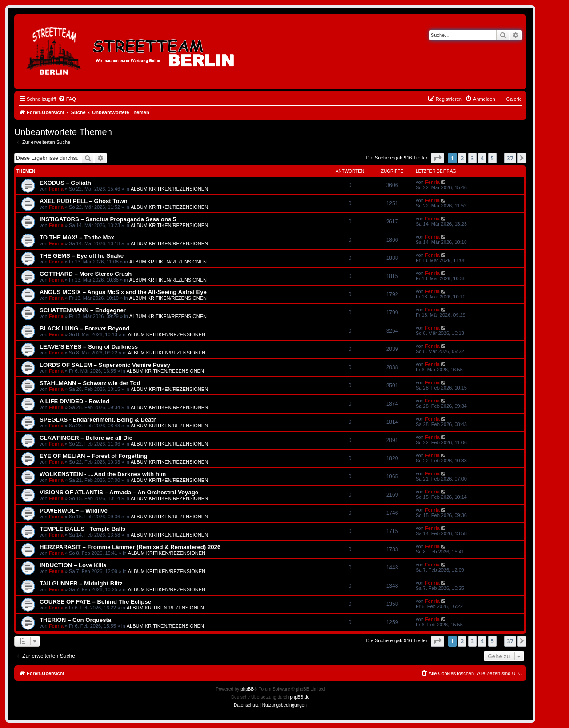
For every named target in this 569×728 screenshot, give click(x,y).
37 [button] (510, 158)
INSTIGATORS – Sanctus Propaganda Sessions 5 (108, 219)
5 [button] (492, 158)
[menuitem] (67, 99)
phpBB (247, 689)
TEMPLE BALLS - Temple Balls (82, 529)
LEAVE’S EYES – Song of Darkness (89, 347)
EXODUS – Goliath (65, 183)
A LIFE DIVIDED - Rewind (74, 401)
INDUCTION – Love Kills (73, 565)
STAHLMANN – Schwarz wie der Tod (90, 383)
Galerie (514, 99)
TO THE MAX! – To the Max (77, 237)
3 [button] (472, 158)
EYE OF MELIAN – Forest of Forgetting (94, 456)
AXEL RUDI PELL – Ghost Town (84, 201)
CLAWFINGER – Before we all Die (86, 438)
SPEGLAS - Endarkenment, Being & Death (98, 420)
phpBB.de (300, 697)
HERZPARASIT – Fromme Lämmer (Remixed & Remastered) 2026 (130, 547)
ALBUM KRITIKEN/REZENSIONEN (169, 189)
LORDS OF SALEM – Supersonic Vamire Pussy (105, 365)
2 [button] (462, 158)
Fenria (56, 189)
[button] (437, 158)
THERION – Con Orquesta (75, 620)
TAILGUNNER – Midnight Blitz (81, 583)
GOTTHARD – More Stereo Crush (86, 274)
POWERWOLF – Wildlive (74, 511)
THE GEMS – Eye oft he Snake (82, 256)
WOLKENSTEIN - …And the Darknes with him (103, 474)
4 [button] (482, 158)
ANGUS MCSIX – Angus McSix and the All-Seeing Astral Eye (123, 292)
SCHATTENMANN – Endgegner (83, 310)
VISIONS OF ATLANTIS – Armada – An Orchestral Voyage (119, 492)
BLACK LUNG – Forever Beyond (84, 328)
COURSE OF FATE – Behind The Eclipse (95, 602)
